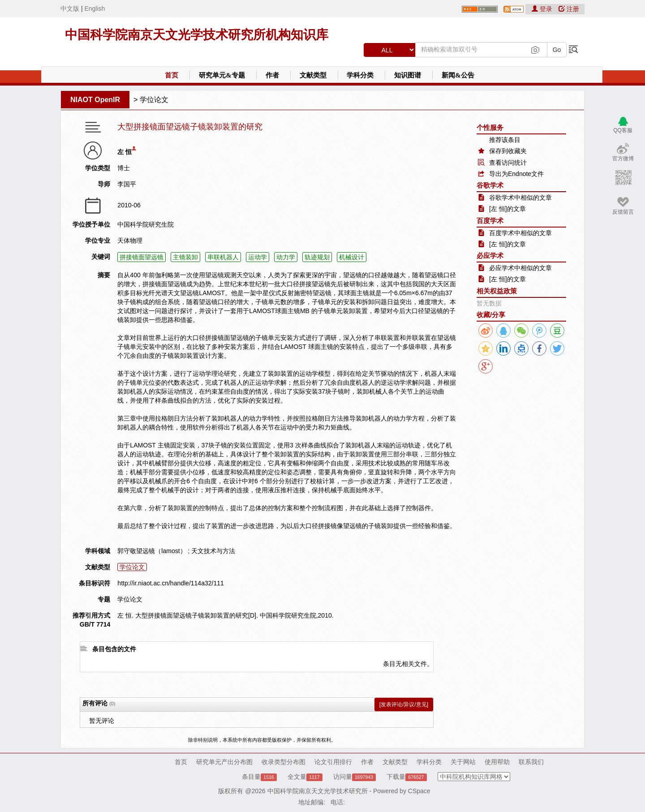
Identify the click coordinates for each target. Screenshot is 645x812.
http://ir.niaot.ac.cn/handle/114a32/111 (170, 583)
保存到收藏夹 (508, 151)
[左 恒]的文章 (507, 209)
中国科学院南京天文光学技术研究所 (318, 791)
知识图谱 (408, 75)
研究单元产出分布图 (224, 762)
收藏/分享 (491, 315)
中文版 (70, 9)
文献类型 (313, 75)
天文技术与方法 (213, 551)
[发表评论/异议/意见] (404, 705)
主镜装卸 (185, 257)
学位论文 (154, 100)
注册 (569, 9)
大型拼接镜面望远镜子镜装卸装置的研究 (190, 127)
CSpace (419, 791)
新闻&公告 (458, 75)
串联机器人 (223, 257)
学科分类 (360, 75)
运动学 (258, 257)
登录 (543, 9)
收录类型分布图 (284, 762)
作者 (272, 75)
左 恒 (125, 152)
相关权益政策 (497, 291)
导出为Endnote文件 (516, 174)
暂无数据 (489, 303)
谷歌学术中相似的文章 (520, 198)
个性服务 (490, 127)
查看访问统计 (508, 163)
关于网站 (463, 762)
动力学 (286, 257)
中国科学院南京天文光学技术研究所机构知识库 (197, 35)
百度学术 (490, 221)
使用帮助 (497, 762)
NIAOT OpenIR (95, 100)
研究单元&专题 (222, 75)
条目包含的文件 (114, 649)
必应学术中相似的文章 (520, 268)
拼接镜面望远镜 (142, 257)
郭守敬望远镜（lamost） (152, 551)
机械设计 (352, 257)
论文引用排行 (333, 762)
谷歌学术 (490, 185)
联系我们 (531, 762)
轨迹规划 (317, 257)
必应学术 (490, 256)
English (95, 9)
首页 (172, 75)
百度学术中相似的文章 (520, 233)
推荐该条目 (505, 140)
